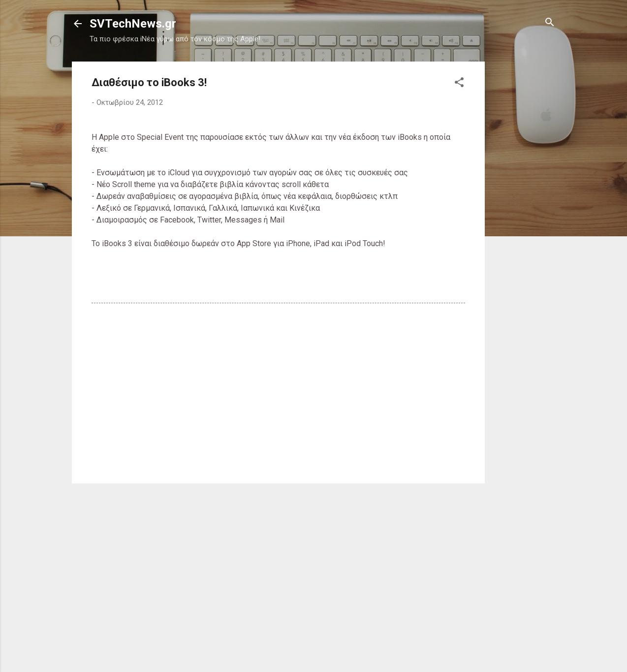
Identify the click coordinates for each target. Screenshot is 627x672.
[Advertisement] (524, 209)
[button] (459, 83)
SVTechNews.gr (133, 24)
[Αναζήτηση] (550, 23)
